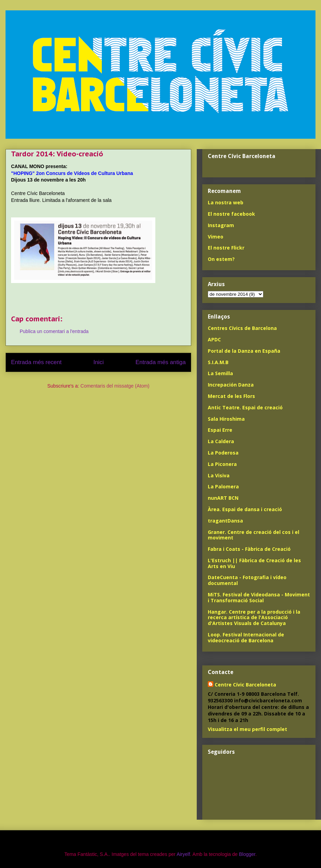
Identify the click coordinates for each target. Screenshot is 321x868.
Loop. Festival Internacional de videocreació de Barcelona (246, 637)
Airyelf (183, 854)
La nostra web (226, 202)
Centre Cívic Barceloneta (245, 685)
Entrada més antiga (160, 362)
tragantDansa (225, 521)
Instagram (221, 225)
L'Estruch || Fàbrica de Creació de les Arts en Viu (254, 563)
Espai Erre (220, 430)
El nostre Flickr (226, 248)
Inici (99, 362)
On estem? (221, 259)
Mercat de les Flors (231, 396)
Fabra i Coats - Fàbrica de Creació (249, 549)
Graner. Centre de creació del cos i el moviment (254, 535)
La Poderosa (223, 453)
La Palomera (223, 486)
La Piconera (222, 464)
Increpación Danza (231, 385)
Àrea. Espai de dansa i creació (245, 509)
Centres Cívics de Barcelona (242, 328)
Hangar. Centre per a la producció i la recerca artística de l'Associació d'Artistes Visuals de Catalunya (254, 618)
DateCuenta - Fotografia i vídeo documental (247, 580)
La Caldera (221, 441)
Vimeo (216, 237)
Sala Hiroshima (226, 419)
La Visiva (219, 475)
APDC (214, 339)
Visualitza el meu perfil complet (247, 729)
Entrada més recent (36, 362)
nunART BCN (223, 498)
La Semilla (220, 373)
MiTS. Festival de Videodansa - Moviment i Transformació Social (259, 597)
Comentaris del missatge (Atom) (115, 386)
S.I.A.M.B (218, 362)
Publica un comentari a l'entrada (54, 331)
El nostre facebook (231, 214)
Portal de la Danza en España (244, 351)
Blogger (247, 854)
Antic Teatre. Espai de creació (245, 407)
